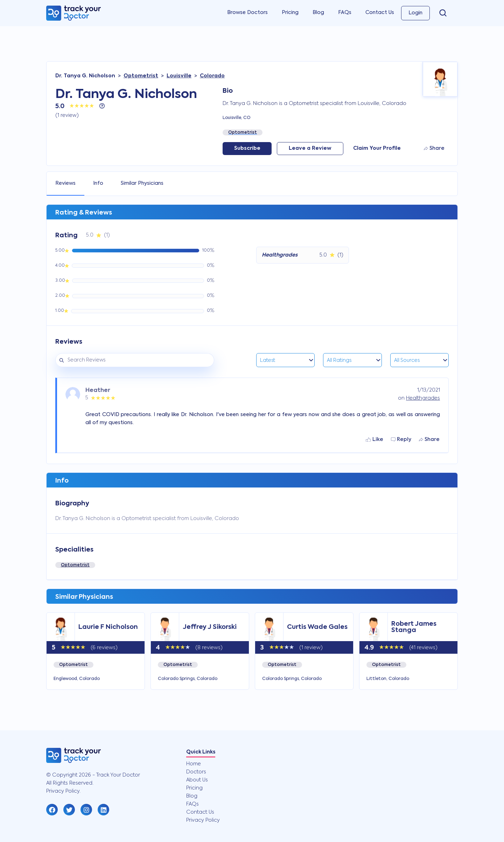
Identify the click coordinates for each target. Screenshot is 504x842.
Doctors (196, 772)
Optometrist (75, 565)
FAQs (345, 13)
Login (415, 13)
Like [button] (374, 440)
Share (434, 148)
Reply (401, 440)
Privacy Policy (203, 820)
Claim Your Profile (377, 148)
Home (194, 764)
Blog (318, 13)
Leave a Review (310, 148)
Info (98, 183)
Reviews (65, 183)
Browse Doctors (247, 13)
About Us (197, 780)
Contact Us (380, 13)
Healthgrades (423, 398)
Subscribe (247, 148)
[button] (52, 810)
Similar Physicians (142, 183)
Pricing (290, 13)
